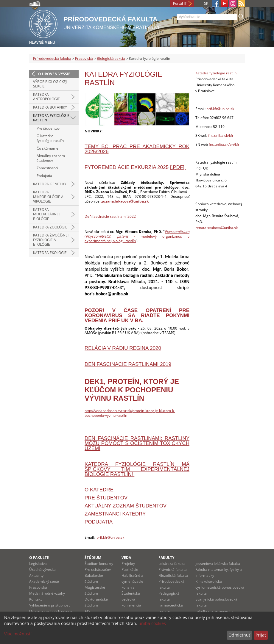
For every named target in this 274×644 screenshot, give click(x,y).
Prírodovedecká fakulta (52, 58)
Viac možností (18, 634)
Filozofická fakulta (173, 575)
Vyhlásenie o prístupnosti (50, 605)
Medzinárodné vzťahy (47, 593)
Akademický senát (44, 581)
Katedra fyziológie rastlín (51, 118)
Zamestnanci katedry (115, 514)
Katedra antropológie (46, 97)
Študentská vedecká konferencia (131, 599)
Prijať (261, 635)
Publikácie (130, 569)
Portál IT (180, 3)
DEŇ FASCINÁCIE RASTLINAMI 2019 (128, 364)
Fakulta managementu (214, 611)
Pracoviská (84, 58)
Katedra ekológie (50, 253)
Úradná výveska (42, 569)
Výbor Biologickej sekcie (50, 84)
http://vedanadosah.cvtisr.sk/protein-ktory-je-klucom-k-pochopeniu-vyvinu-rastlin (130, 413)
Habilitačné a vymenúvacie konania (132, 581)
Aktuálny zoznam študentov (51, 158)
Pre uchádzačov (98, 569)
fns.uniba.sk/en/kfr (224, 144)
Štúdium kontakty (99, 564)
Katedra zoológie (50, 227)
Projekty (128, 564)
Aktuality (36, 575)
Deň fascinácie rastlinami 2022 (110, 216)
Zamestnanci (47, 168)
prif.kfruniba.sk (110, 537)
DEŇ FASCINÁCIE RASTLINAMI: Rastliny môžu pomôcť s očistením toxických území (137, 443)
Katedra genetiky (50, 184)
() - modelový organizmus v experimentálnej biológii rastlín (137, 236)
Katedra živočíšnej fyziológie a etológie (51, 240)
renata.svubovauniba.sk (217, 228)
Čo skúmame (48, 148)
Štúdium (93, 558)
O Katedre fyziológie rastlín (50, 138)
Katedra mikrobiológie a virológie (48, 197)
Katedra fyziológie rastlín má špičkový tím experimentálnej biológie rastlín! (137, 469)
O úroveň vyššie (54, 74)
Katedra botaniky (50, 107)
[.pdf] (178, 167)
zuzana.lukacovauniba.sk (125, 201)
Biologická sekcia (111, 58)
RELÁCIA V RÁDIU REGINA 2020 (123, 348)
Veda (126, 558)
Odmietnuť (239, 635)
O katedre (99, 490)
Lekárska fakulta (172, 564)
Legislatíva (38, 564)
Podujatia (44, 176)
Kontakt (35, 599)
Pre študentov (48, 128)
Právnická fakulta (173, 569)
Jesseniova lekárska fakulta (218, 564)
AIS (87, 611)
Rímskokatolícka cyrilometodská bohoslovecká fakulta (220, 587)
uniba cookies (152, 623)
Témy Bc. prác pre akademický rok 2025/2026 (137, 149)
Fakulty (166, 558)
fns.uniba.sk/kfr (221, 135)
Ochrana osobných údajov (51, 611)
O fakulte (39, 558)
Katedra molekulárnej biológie (46, 214)
